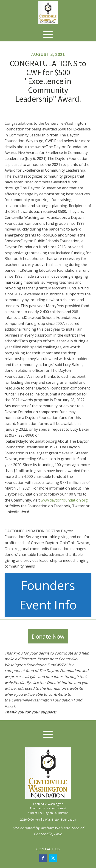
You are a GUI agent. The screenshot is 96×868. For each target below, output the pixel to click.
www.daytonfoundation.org (64, 500)
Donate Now (48, 636)
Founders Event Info (48, 595)
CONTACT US (48, 849)
